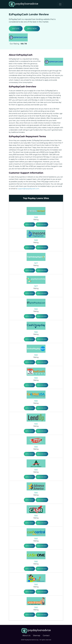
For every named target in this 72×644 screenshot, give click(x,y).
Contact (46, 636)
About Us (26, 636)
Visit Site (16, 29)
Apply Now (32, 29)
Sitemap (37, 636)
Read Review (42, 224)
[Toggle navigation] (60, 4)
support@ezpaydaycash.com (28, 189)
